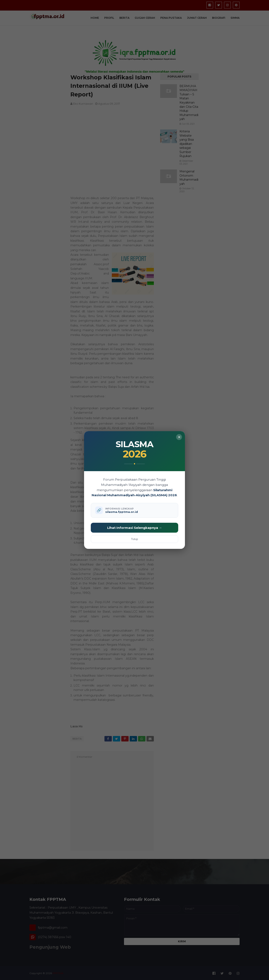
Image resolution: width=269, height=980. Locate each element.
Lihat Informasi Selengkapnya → (135, 528)
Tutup (135, 539)
